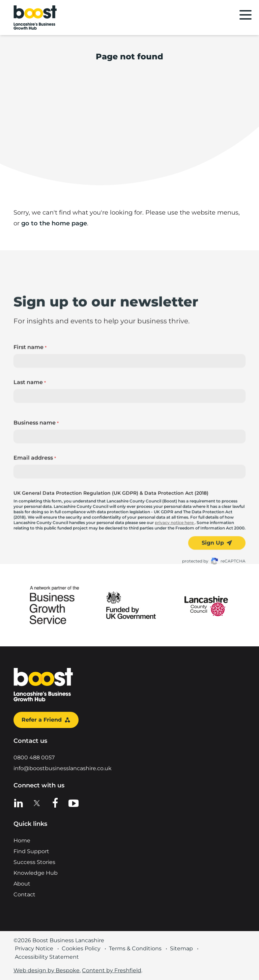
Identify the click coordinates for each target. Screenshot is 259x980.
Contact (24, 894)
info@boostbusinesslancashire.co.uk (63, 768)
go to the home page (54, 223)
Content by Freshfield (112, 970)
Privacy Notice (34, 948)
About (22, 884)
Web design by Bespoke (47, 970)
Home (22, 841)
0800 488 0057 (34, 758)
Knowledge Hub (36, 873)
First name (30, 456)
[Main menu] (246, 15)
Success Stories (34, 862)
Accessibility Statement (47, 957)
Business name (36, 531)
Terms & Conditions (135, 948)
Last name (30, 491)
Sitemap (181, 948)
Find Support (31, 851)
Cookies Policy (81, 948)
